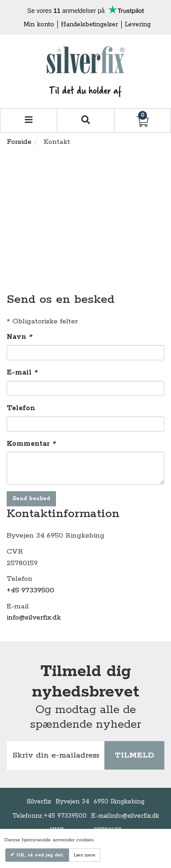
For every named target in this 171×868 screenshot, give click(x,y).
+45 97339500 (30, 590)
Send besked (31, 499)
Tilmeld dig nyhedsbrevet (85, 682)
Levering (138, 24)
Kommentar (31, 444)
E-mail (22, 373)
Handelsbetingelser (89, 24)
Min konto (39, 24)
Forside (19, 142)
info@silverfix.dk (34, 617)
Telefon (21, 408)
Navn (19, 337)
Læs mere (85, 855)
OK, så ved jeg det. (40, 855)
